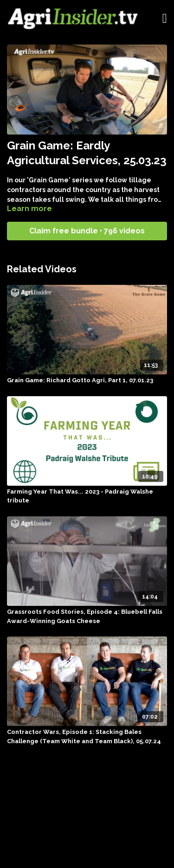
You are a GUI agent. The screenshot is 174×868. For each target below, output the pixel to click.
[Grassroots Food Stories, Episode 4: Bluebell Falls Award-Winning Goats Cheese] (87, 616)
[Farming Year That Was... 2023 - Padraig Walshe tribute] (87, 496)
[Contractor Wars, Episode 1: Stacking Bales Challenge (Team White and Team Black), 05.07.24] (87, 736)
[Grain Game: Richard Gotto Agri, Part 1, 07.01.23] (87, 380)
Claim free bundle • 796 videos (87, 231)
